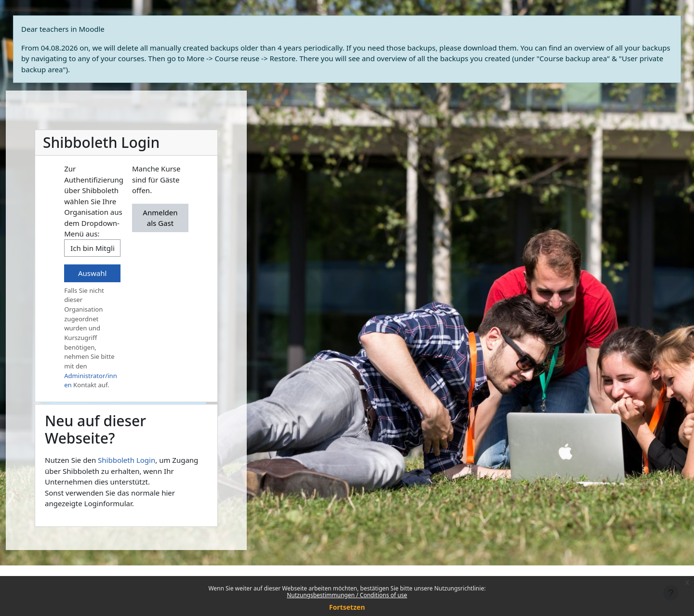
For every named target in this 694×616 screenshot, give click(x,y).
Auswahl (92, 273)
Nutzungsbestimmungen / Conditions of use (347, 595)
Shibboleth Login (127, 460)
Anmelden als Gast (160, 218)
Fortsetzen (347, 607)
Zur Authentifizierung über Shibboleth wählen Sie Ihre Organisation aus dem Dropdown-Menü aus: (94, 201)
